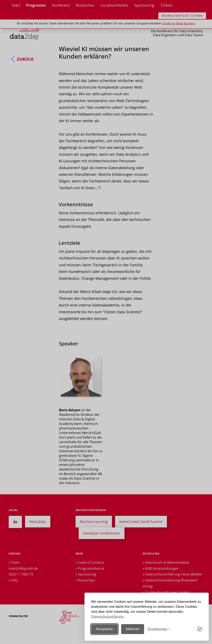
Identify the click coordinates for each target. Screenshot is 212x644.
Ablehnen (133, 629)
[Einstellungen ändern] (159, 629)
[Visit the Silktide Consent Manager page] (200, 629)
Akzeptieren (104, 629)
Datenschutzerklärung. (108, 617)
